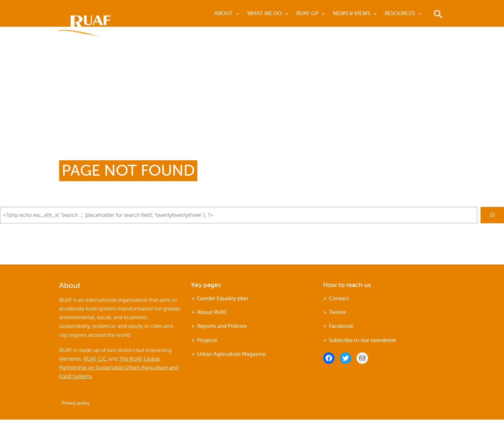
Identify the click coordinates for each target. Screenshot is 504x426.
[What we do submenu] (287, 14)
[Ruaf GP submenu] (323, 14)
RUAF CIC (95, 359)
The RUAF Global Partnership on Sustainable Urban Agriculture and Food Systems (119, 368)
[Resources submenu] (420, 14)
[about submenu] (238, 14)
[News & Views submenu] (375, 14)
